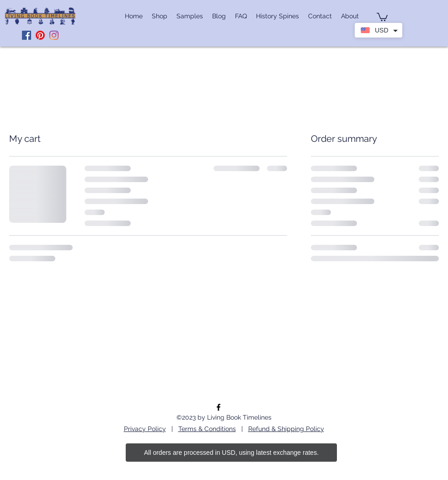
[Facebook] (27, 35)
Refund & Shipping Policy (286, 429)
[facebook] (219, 407)
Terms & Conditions (207, 429)
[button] (382, 16)
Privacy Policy (145, 429)
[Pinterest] (40, 35)
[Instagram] (54, 35)
